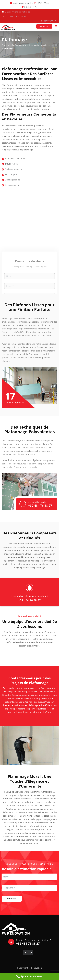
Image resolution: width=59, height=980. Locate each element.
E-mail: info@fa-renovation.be (18, 12)
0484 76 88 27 (31, 7)
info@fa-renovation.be (23, 3)
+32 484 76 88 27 (40, 505)
